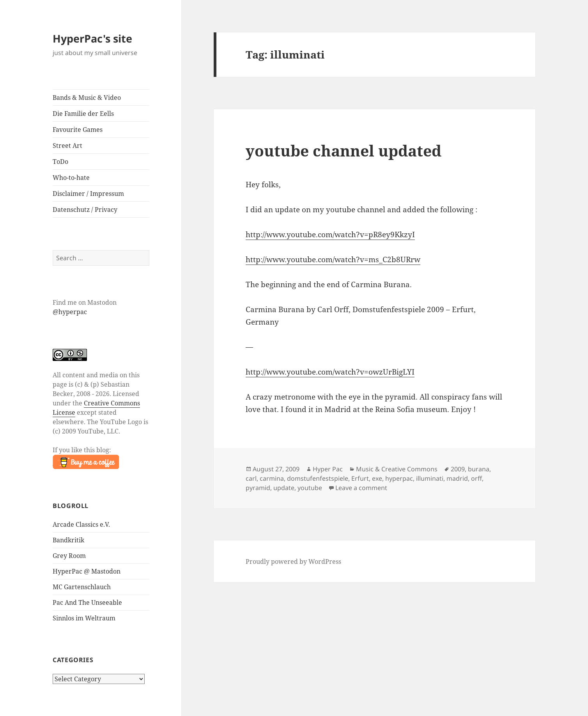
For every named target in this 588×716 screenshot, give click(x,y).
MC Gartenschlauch (82, 587)
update (284, 488)
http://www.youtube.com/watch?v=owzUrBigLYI (330, 372)
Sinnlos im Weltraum (84, 618)
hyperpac (399, 478)
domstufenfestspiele (318, 478)
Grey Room (69, 556)
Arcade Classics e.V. (81, 524)
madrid (457, 478)
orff (476, 478)
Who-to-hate (71, 178)
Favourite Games (78, 130)
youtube (310, 488)
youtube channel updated (344, 150)
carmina (272, 478)
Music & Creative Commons (397, 469)
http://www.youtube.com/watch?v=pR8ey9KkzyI (330, 235)
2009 (458, 469)
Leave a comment (361, 488)
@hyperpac (70, 312)
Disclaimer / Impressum (88, 194)
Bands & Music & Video (87, 98)
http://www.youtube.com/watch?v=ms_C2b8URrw (333, 259)
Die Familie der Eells (83, 114)
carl (251, 478)
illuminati (430, 478)
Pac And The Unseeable (87, 602)
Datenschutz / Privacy (85, 210)
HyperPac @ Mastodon (87, 571)
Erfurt (360, 478)
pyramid (258, 488)
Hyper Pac (328, 469)
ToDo (60, 162)
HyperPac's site (92, 38)
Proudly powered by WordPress (293, 561)
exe (377, 478)
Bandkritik (68, 540)
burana (479, 469)
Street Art (67, 146)
